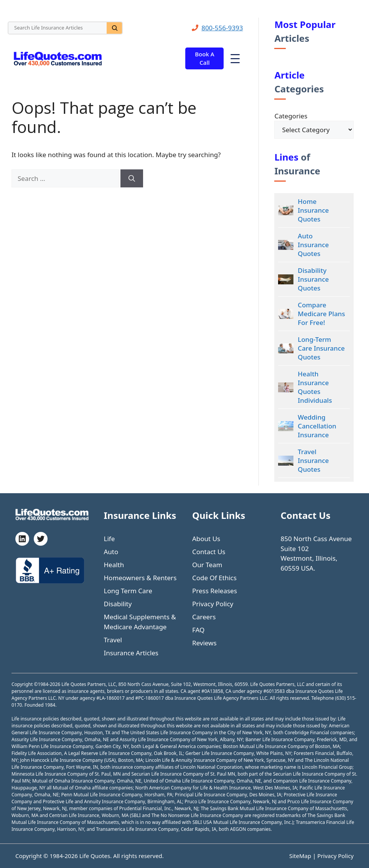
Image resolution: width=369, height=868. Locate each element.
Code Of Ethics (214, 578)
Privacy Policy (213, 604)
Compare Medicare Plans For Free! (321, 314)
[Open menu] (235, 59)
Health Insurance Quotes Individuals (315, 387)
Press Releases (215, 591)
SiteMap (301, 856)
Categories (291, 116)
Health (114, 565)
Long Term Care (128, 591)
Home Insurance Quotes (313, 210)
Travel (113, 640)
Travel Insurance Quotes (313, 460)
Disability (118, 604)
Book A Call (204, 58)
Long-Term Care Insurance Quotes (321, 348)
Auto (111, 552)
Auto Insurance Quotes (313, 245)
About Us (206, 539)
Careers (204, 617)
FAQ (198, 630)
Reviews (204, 643)
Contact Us (209, 552)
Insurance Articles (131, 653)
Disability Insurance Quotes (313, 279)
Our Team (207, 565)
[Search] (114, 28)
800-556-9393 (222, 28)
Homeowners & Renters (140, 578)
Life (110, 539)
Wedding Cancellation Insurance (317, 426)
